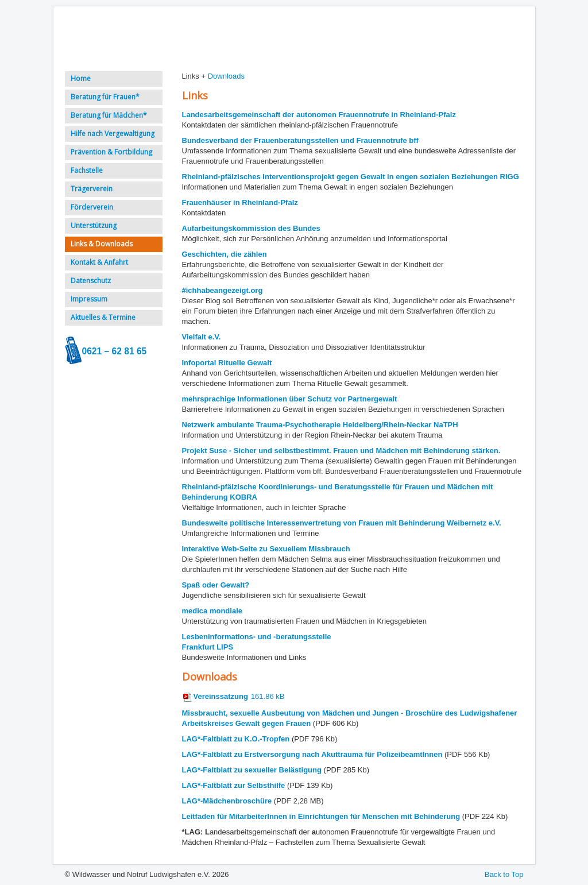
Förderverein (92, 207)
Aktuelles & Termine (103, 317)
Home (81, 78)
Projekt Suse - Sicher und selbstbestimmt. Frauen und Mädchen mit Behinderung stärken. (341, 451)
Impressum (89, 299)
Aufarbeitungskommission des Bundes (251, 228)
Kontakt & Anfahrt (99, 262)
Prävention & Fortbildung (111, 152)
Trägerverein (92, 189)
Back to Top (504, 874)
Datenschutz (91, 281)
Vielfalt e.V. (202, 337)
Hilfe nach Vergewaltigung (113, 134)
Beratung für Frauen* (105, 97)
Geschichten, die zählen (225, 254)
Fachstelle (87, 170)
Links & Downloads (102, 244)
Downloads (226, 76)
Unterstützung (94, 225)
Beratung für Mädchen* (109, 115)
